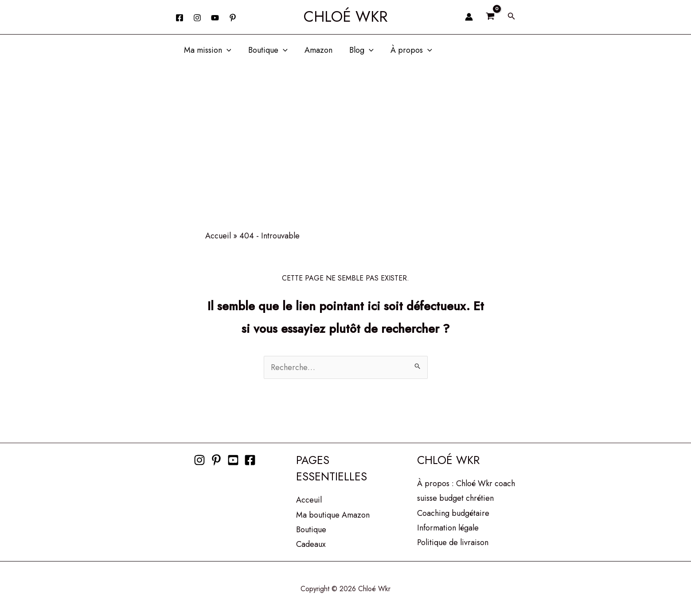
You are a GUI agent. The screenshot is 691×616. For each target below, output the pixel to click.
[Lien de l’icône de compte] (469, 17)
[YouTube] (215, 18)
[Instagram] (197, 18)
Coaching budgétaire (453, 513)
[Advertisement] (346, 132)
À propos (407, 50)
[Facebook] (180, 18)
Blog (358, 50)
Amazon (316, 50)
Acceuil (309, 500)
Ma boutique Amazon (333, 515)
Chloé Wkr (346, 17)
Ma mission (207, 50)
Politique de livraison (453, 542)
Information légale (448, 528)
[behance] (233, 18)
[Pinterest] (216, 460)
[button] (511, 17)
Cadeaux (311, 544)
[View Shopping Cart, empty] (490, 17)
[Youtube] (233, 460)
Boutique (266, 50)
